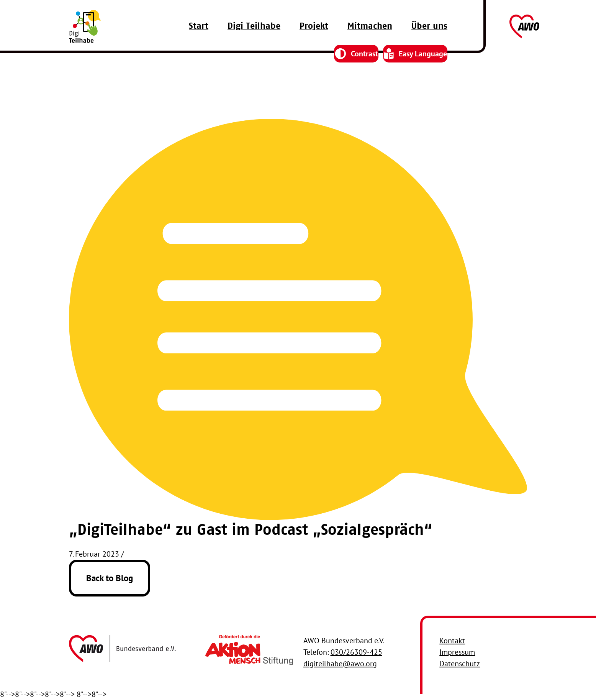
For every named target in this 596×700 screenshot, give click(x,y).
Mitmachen (370, 42)
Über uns (429, 42)
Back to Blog (110, 578)
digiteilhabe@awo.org (340, 664)
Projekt (314, 42)
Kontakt (452, 641)
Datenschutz (460, 664)
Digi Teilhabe (254, 42)
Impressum (457, 652)
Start (199, 42)
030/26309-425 (356, 652)
